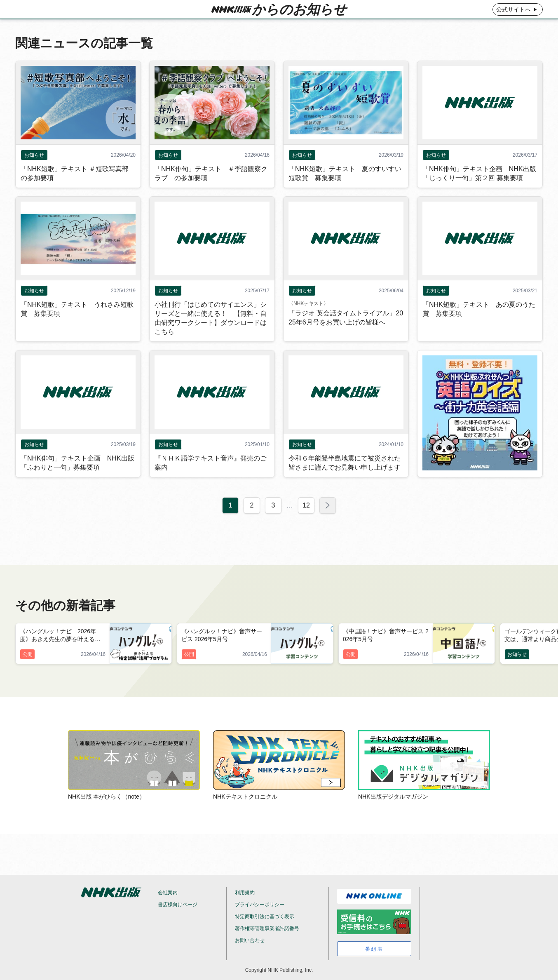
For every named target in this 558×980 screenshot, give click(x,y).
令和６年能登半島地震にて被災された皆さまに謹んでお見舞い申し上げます (345, 481)
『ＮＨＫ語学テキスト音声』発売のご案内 (211, 481)
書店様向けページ (178, 905)
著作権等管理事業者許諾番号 (267, 928)
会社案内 (168, 893)
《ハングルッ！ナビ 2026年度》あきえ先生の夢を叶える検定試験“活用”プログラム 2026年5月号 (62, 636)
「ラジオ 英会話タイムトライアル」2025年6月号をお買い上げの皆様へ (346, 336)
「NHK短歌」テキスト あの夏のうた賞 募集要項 (479, 328)
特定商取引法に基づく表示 (265, 917)
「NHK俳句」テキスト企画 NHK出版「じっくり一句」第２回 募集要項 (479, 192)
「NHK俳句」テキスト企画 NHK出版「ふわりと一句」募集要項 (77, 481)
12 (306, 524)
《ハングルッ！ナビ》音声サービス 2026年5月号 (222, 635)
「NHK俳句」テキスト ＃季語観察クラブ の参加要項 (211, 192)
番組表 (374, 949)
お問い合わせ (250, 940)
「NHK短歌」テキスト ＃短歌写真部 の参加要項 (75, 192)
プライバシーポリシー (260, 905)
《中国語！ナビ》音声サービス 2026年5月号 (386, 635)
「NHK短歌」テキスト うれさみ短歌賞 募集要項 (77, 328)
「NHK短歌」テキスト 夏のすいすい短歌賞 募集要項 (345, 192)
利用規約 (245, 893)
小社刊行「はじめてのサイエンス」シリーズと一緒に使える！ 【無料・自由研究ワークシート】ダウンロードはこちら (211, 337)
